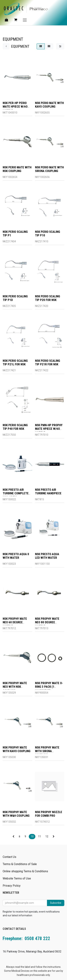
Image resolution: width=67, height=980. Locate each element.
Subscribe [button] (56, 903)
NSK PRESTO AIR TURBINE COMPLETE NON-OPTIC (16, 493)
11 (39, 836)
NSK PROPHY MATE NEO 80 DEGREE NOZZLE (47, 622)
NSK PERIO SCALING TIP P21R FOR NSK (48, 363)
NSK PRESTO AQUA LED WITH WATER (47, 556)
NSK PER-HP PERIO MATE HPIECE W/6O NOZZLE (15, 107)
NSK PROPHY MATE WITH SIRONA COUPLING (47, 751)
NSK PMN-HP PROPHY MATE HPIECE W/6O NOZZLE (49, 429)
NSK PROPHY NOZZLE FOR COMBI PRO (49, 814)
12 (47, 836)
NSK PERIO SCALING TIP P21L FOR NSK (15, 363)
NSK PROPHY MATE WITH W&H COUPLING (16, 814)
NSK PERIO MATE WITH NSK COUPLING (17, 169)
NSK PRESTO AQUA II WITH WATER (16, 556)
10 (32, 836)
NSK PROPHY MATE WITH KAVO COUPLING (17, 749)
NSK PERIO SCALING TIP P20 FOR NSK (48, 298)
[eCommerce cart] (16, 20)
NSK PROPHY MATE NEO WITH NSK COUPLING (15, 687)
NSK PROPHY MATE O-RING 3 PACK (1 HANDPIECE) (49, 687)
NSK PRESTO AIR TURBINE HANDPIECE (48, 491)
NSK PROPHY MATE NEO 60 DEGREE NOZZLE (15, 622)
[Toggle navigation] (25, 20)
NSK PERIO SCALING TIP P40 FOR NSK (15, 427)
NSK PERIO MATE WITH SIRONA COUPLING (49, 169)
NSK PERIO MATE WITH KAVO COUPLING (49, 105)
